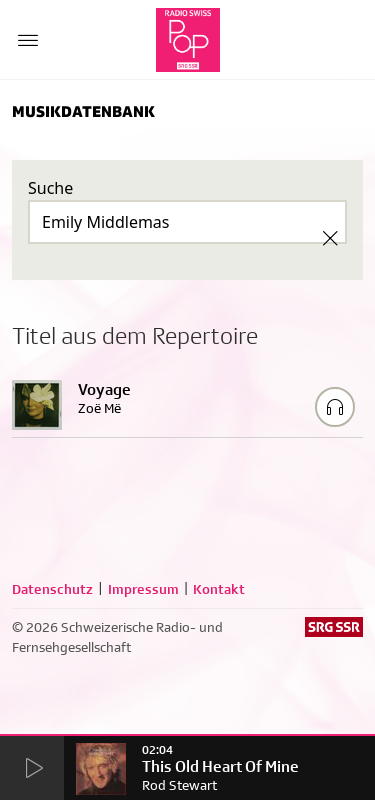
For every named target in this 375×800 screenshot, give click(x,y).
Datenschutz (52, 589)
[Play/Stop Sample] (335, 407)
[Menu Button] (28, 40)
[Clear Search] (330, 238)
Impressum (143, 589)
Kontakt (219, 589)
